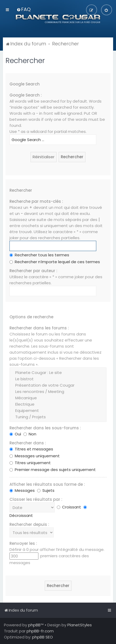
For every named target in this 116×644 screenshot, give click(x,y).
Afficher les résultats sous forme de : (47, 484)
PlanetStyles (80, 625)
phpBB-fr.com (40, 631)
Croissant (69, 507)
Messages (22, 490)
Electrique (58, 404)
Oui (15, 434)
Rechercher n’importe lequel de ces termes (55, 262)
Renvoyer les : (23, 543)
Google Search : (26, 95)
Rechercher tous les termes (39, 255)
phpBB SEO (42, 637)
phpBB (34, 625)
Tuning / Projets (58, 417)
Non (30, 434)
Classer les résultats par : (36, 499)
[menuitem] (24, 9)
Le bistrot (58, 379)
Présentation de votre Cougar (58, 385)
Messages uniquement (35, 456)
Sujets (46, 490)
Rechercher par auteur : (33, 271)
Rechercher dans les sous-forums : (45, 428)
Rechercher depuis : (29, 524)
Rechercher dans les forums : (39, 328)
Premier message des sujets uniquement (53, 470)
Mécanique (58, 398)
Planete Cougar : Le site (58, 373)
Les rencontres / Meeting (58, 392)
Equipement (58, 411)
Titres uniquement (30, 463)
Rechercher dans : (28, 443)
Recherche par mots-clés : (36, 201)
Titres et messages (31, 449)
